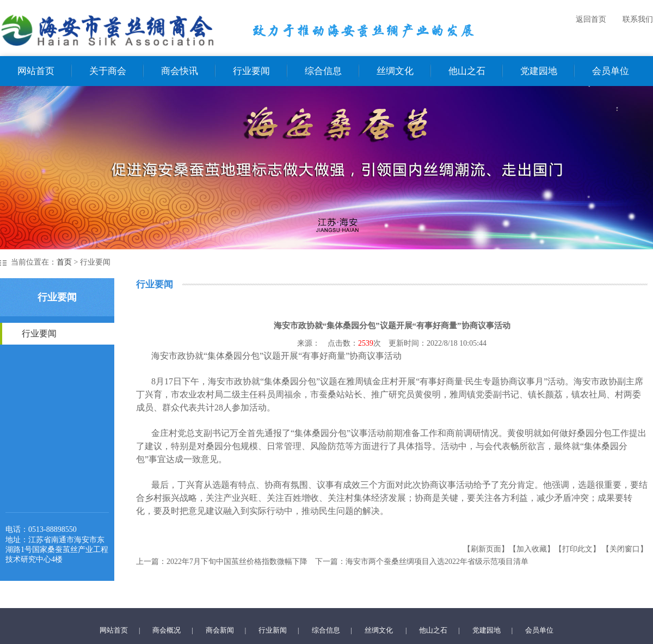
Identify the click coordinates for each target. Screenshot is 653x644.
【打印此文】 (577, 549)
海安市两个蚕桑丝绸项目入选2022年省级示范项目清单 (437, 562)
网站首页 (36, 71)
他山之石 (467, 71)
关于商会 (108, 71)
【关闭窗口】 (625, 549)
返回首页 (591, 19)
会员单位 (611, 71)
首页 (64, 262)
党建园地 (539, 71)
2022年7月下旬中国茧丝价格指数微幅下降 (237, 562)
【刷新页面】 (486, 549)
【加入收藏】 (532, 549)
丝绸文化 (395, 71)
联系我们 (638, 19)
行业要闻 (251, 71)
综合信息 (323, 71)
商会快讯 (180, 71)
